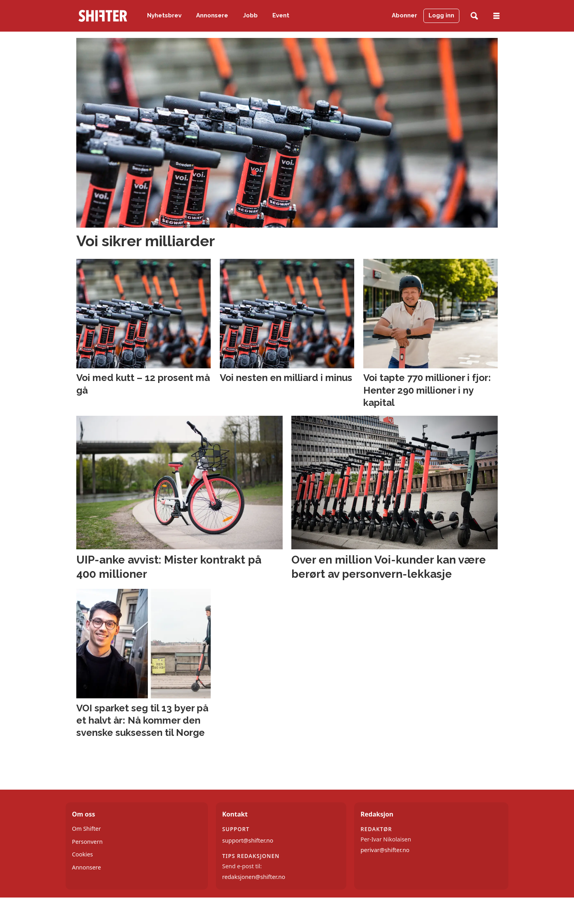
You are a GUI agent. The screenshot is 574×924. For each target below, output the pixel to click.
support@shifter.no (248, 840)
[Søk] (474, 16)
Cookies (82, 854)
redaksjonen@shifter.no (254, 877)
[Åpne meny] (497, 16)
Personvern (87, 842)
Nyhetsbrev (164, 15)
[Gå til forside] (103, 16)
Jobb (250, 15)
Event (281, 15)
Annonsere (212, 15)
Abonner (404, 15)
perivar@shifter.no (385, 850)
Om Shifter (86, 829)
